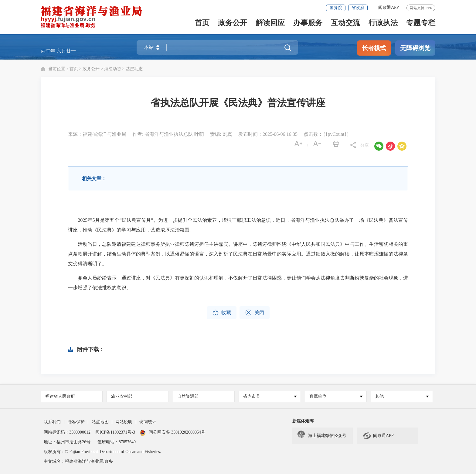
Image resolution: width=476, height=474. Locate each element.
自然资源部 (188, 396)
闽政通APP (389, 7)
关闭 (255, 313)
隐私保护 (76, 422)
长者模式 (374, 48)
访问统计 (148, 422)
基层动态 (134, 69)
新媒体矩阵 (303, 421)
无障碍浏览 (415, 48)
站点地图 (100, 422)
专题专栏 (421, 23)
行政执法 (383, 23)
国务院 (336, 8)
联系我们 (52, 422)
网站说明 (124, 422)
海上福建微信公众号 (322, 436)
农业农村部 (122, 396)
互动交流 (345, 23)
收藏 (222, 313)
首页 (202, 23)
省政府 (358, 8)
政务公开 (233, 23)
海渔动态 (113, 69)
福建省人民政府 (60, 396)
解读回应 (270, 23)
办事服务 (308, 23)
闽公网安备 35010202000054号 (177, 432)
